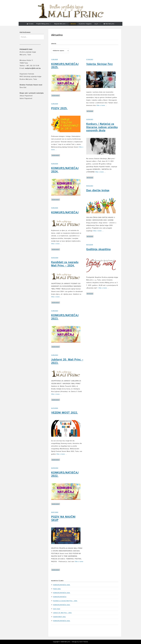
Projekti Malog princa (44, 24)
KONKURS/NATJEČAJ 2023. (65, 317)
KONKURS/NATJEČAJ (65, 213)
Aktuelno (73, 24)
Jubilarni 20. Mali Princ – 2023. (67, 361)
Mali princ (67, 642)
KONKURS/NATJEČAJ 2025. (65, 66)
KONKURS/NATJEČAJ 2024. (65, 170)
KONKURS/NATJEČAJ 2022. (65, 474)
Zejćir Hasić (57, 609)
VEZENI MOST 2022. (65, 413)
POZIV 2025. (59, 108)
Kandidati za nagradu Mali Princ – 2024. (65, 264)
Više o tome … (56, 244)
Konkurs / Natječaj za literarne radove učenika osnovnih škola (102, 127)
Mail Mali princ (110, 24)
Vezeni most (56, 96)
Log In (98, 24)
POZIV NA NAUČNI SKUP (63, 519)
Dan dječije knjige (98, 191)
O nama (31, 24)
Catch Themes (84, 642)
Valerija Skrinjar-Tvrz (99, 64)
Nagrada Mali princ (61, 24)
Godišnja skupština (98, 249)
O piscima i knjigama (85, 24)
